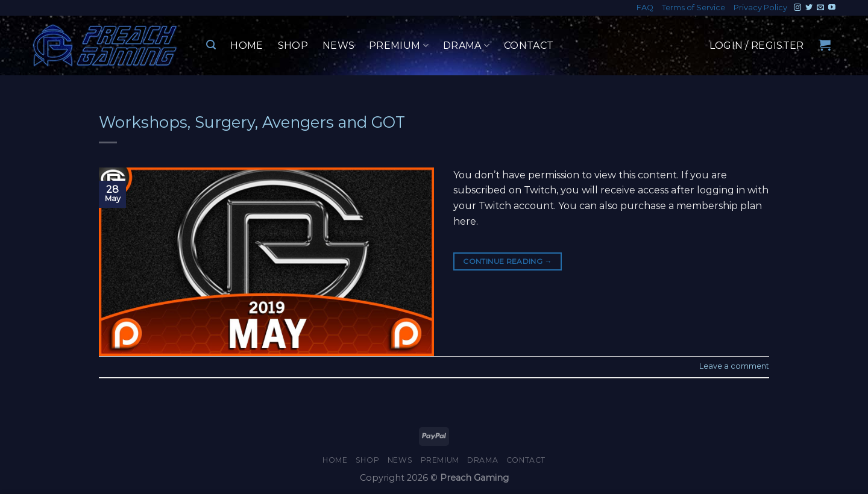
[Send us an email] (820, 8)
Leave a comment (734, 366)
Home (247, 45)
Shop (293, 45)
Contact (529, 45)
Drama (466, 46)
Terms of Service (693, 8)
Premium (399, 46)
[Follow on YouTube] (832, 8)
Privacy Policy (760, 8)
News (338, 45)
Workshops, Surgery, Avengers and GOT (252, 122)
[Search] (211, 45)
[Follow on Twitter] (809, 8)
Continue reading (508, 261)
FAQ (645, 8)
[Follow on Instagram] (797, 8)
